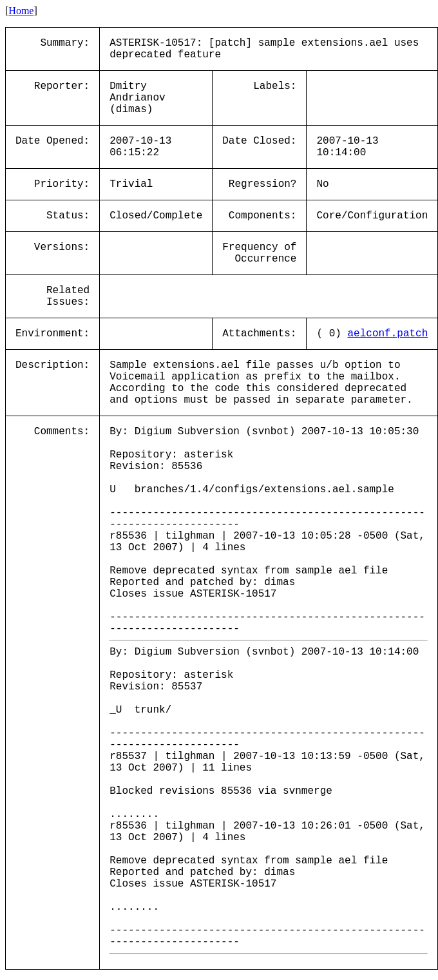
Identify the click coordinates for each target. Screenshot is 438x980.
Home (21, 11)
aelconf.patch (387, 334)
